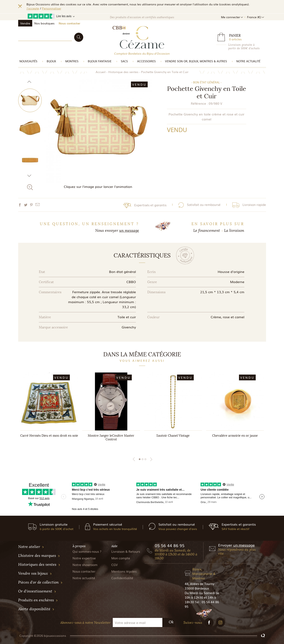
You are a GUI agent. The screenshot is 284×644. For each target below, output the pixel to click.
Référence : (199, 103)
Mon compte (121, 558)
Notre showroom (85, 565)
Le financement (207, 231)
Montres (72, 61)
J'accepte (33, 8)
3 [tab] (145, 459)
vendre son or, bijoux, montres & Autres (196, 61)
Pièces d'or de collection (40, 582)
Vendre (25, 23)
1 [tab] (140, 459)
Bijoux (51, 61)
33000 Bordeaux (197, 588)
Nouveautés (28, 61)
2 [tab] (143, 459)
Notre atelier (31, 547)
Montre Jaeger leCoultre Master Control (111, 437)
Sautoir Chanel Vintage (173, 436)
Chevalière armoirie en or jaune (235, 436)
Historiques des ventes (39, 565)
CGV (115, 565)
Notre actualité (248, 61)
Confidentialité (122, 578)
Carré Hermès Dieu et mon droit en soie (49, 436)
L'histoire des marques (39, 556)
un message (129, 231)
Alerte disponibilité (36, 609)
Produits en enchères (38, 600)
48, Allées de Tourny (200, 584)
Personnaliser (52, 8)
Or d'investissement (37, 591)
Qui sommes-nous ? (87, 551)
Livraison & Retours (126, 551)
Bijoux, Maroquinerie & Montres (204, 573)
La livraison (234, 231)
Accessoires (146, 61)
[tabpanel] (49, 411)
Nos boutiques (44, 23)
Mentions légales (124, 571)
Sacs (124, 61)
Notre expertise (84, 558)
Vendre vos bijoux (35, 573)
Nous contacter (69, 23)
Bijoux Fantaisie (100, 61)
